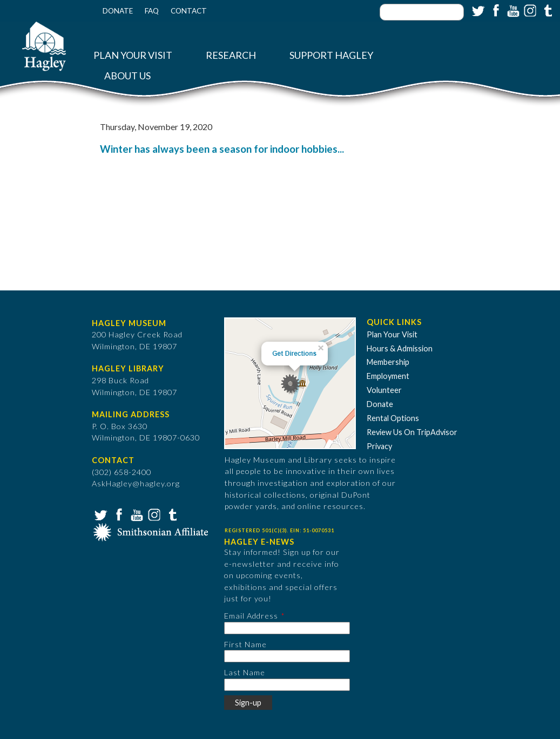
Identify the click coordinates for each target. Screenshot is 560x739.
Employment (388, 376)
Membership (388, 362)
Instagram (529, 10)
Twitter (477, 10)
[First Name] (287, 656)
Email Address (251, 616)
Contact (189, 11)
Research (231, 55)
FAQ (152, 11)
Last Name (245, 672)
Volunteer (384, 390)
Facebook (495, 10)
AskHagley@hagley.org (136, 483)
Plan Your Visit (133, 55)
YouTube (512, 10)
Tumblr (546, 10)
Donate (118, 11)
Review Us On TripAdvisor (412, 432)
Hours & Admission (400, 348)
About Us (127, 76)
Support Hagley (331, 55)
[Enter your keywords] (422, 12)
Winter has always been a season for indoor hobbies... (222, 149)
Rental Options (393, 418)
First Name (245, 644)
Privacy (379, 446)
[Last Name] (287, 685)
